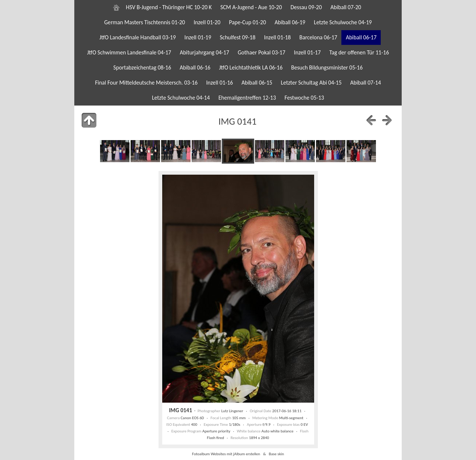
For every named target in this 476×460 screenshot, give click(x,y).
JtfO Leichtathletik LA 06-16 (251, 67)
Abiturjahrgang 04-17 (205, 52)
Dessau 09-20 (306, 7)
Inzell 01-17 (307, 52)
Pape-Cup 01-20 (248, 22)
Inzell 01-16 (219, 83)
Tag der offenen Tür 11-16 (359, 52)
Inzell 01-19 (198, 37)
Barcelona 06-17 (318, 37)
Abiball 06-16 (195, 67)
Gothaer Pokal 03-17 (261, 52)
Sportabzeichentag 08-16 (142, 67)
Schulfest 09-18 (237, 37)
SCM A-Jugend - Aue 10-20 (251, 7)
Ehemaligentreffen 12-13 (247, 98)
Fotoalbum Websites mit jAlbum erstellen (226, 454)
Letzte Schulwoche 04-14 (181, 98)
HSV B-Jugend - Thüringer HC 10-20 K (169, 7)
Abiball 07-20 (346, 7)
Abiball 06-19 (290, 22)
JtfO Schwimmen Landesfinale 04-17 (129, 52)
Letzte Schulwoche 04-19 (343, 22)
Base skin (276, 454)
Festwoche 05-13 (304, 98)
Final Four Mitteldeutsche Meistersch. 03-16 (146, 83)
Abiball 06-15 (257, 83)
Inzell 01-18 (278, 37)
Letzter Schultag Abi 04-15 (311, 83)
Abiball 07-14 (366, 83)
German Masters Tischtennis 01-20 (145, 22)
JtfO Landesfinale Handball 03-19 (138, 37)
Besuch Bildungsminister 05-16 (327, 67)
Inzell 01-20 (207, 22)
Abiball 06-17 (361, 37)
